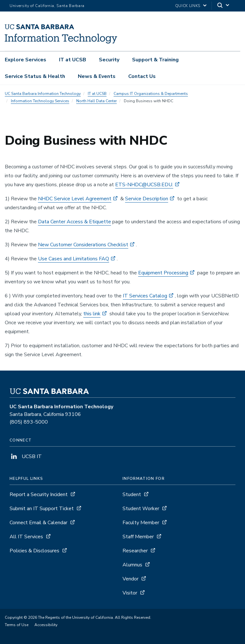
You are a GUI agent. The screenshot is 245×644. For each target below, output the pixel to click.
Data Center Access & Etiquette (74, 222)
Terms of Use (17, 625)
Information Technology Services (40, 101)
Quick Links (188, 6)
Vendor (130, 579)
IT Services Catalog (145, 296)
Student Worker (141, 509)
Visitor (130, 593)
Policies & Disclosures (34, 551)
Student (132, 494)
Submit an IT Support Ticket (42, 509)
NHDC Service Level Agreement (75, 199)
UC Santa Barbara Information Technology (43, 94)
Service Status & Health (35, 76)
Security (109, 60)
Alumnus (132, 565)
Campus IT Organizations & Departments (151, 94)
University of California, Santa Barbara (47, 6)
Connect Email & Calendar (38, 523)
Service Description (147, 199)
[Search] (224, 6)
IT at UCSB (73, 60)
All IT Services (26, 537)
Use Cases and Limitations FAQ (73, 259)
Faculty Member (141, 523)
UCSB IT (26, 456)
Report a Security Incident (39, 494)
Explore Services (26, 60)
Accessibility (46, 625)
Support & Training (155, 60)
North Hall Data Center (97, 101)
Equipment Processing (163, 273)
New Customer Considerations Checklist (83, 245)
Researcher (135, 551)
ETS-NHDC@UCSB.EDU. (144, 185)
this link (92, 314)
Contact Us (142, 76)
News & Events (97, 76)
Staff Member (138, 537)
